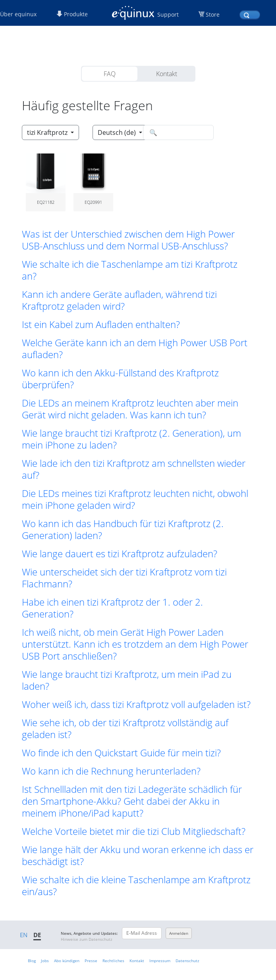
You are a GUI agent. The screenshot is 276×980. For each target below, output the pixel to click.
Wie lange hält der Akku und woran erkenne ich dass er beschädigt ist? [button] (138, 855)
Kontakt (167, 74)
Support (168, 14)
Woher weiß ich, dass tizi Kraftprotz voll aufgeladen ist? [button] (136, 704)
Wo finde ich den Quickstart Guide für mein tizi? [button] (121, 753)
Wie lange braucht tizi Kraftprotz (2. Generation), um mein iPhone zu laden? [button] (131, 439)
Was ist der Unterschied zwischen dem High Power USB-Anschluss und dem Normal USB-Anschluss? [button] (128, 240)
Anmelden (179, 933)
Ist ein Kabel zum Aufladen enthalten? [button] (101, 324)
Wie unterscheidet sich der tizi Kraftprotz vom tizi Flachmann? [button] (124, 578)
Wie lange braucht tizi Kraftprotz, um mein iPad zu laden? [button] (127, 680)
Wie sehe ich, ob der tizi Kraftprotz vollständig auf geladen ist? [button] (125, 729)
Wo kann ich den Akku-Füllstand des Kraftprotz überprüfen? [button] (120, 379)
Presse (91, 961)
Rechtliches (113, 961)
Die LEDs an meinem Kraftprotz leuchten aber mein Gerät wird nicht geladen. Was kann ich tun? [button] (130, 409)
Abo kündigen (67, 961)
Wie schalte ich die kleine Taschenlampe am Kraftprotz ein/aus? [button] (136, 886)
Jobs (45, 961)
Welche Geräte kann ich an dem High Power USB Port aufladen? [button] (135, 349)
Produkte (72, 14)
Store (213, 14)
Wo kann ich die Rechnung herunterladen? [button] (111, 771)
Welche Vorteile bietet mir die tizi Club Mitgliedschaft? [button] (134, 831)
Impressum (160, 961)
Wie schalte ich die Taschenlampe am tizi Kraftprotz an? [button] (130, 270)
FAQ (110, 74)
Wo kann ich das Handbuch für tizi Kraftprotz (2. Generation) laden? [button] (123, 529)
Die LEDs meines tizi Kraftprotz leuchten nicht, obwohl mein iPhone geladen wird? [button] (135, 499)
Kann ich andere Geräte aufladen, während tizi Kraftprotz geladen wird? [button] (119, 300)
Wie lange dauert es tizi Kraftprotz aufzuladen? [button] (120, 554)
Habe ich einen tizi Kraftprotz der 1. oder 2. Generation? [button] (112, 608)
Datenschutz (187, 961)
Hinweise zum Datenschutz (87, 939)
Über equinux (18, 14)
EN (24, 935)
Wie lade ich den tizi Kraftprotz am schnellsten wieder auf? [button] (134, 469)
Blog (32, 961)
